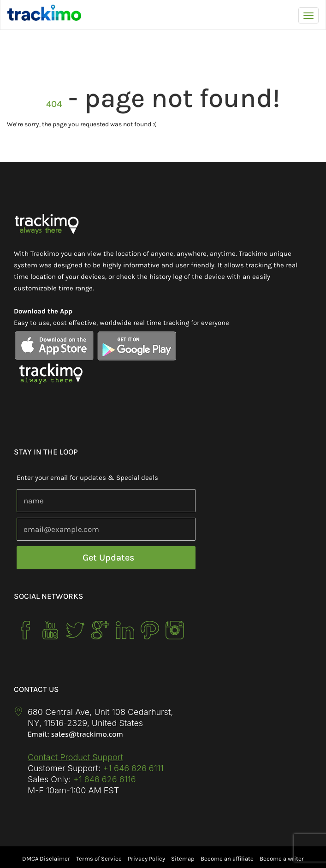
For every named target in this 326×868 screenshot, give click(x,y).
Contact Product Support (75, 757)
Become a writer (282, 859)
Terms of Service (99, 859)
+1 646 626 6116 (104, 779)
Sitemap (183, 859)
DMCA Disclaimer (46, 859)
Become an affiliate (227, 859)
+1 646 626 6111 (133, 768)
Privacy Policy (146, 859)
